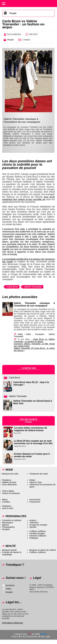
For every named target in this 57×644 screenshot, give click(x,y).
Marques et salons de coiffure (43, 550)
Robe (28, 334)
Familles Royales (37, 533)
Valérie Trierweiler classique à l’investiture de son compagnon (34, 304)
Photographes (8, 527)
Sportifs (33, 527)
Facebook (10, 585)
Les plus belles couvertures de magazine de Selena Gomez (30, 429)
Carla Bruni (12, 287)
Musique (6, 529)
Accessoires (35, 500)
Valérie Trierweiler (33, 287)
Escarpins (40, 334)
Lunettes (6, 502)
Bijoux (5, 500)
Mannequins (7, 523)
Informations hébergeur (12, 623)
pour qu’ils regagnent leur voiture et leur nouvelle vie (28, 198)
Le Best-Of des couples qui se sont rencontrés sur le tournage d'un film (33, 442)
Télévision (34, 523)
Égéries (5, 525)
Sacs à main (8, 508)
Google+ (9, 592)
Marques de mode (10, 474)
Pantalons (6, 480)
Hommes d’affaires (38, 536)
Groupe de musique (38, 525)
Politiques (34, 538)
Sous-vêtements (9, 485)
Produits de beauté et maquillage (12, 553)
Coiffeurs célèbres (38, 531)
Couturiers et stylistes (12, 520)
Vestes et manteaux (11, 493)
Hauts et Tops (36, 482)
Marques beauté (9, 550)
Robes (32, 480)
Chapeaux (7, 506)
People (13, 13)
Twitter (8, 589)
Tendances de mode (39, 474)
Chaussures (35, 502)
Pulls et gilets (8, 491)
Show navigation (4, 4)
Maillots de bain (9, 482)
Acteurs (33, 520)
